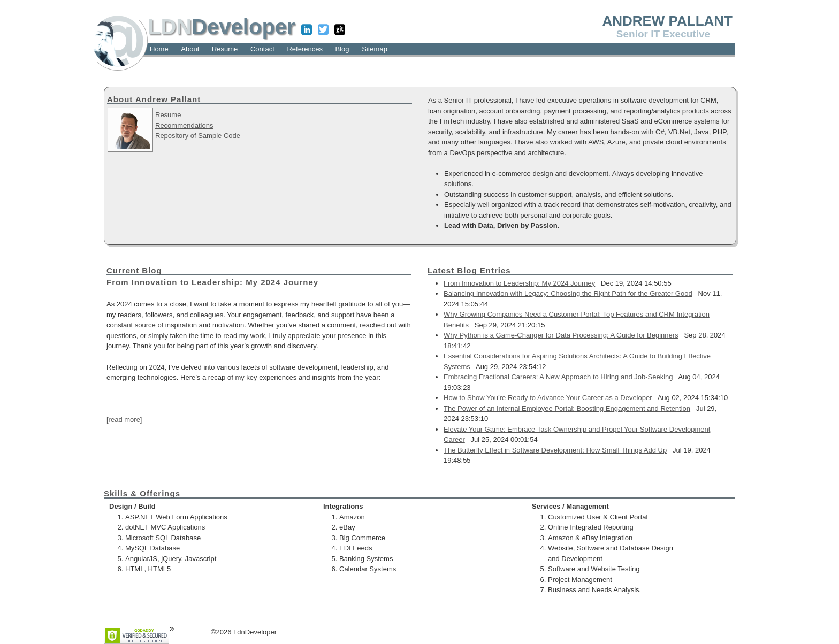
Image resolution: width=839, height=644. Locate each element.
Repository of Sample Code (198, 136)
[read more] (124, 420)
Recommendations (184, 125)
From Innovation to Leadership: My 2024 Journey (519, 283)
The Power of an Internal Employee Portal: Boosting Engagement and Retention (567, 408)
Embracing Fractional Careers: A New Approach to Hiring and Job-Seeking (558, 377)
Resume (168, 115)
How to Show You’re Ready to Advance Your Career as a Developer (548, 398)
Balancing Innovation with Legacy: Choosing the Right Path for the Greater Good (568, 293)
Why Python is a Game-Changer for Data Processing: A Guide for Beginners (561, 335)
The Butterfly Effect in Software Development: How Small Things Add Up (555, 450)
